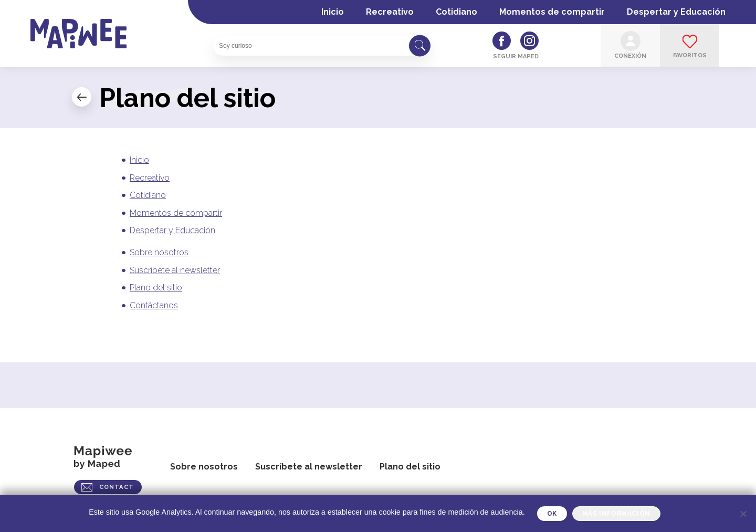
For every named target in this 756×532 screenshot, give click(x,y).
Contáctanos (154, 305)
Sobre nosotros (159, 252)
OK (552, 514)
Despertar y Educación (676, 12)
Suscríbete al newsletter (175, 270)
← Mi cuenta (82, 97)
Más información (616, 514)
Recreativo (390, 12)
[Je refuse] (743, 514)
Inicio (333, 12)
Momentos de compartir (552, 12)
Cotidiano (456, 12)
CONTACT (117, 487)
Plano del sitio (156, 288)
